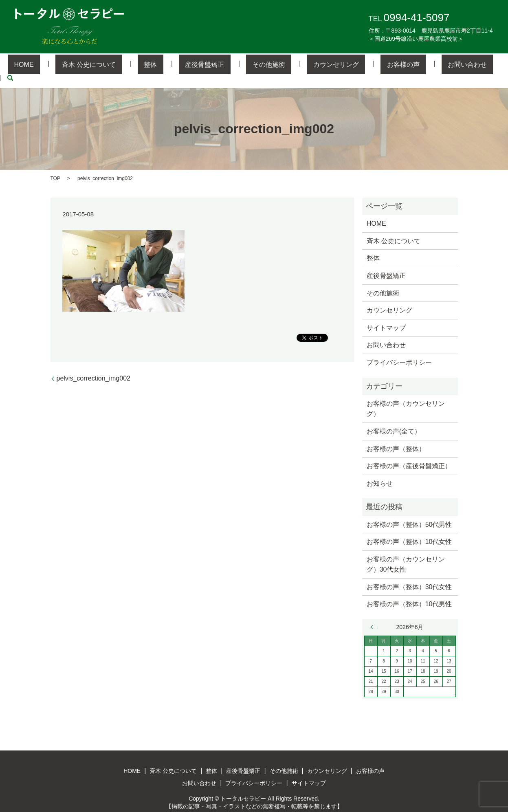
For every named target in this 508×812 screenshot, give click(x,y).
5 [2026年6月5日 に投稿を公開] (436, 638)
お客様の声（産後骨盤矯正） (409, 453)
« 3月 (374, 614)
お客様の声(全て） (394, 418)
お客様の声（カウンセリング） (406, 396)
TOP (55, 165)
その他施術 (258, 64)
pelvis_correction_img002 (93, 365)
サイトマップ (386, 315)
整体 (165, 64)
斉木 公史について (115, 64)
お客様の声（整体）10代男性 (409, 591)
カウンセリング (312, 64)
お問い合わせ (419, 64)
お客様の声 (367, 64)
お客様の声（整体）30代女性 (409, 574)
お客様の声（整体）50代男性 (409, 512)
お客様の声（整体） (396, 436)
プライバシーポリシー (399, 349)
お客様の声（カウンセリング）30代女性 (406, 551)
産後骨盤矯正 (207, 64)
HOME (63, 64)
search (456, 64)
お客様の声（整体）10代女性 (409, 529)
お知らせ (380, 470)
